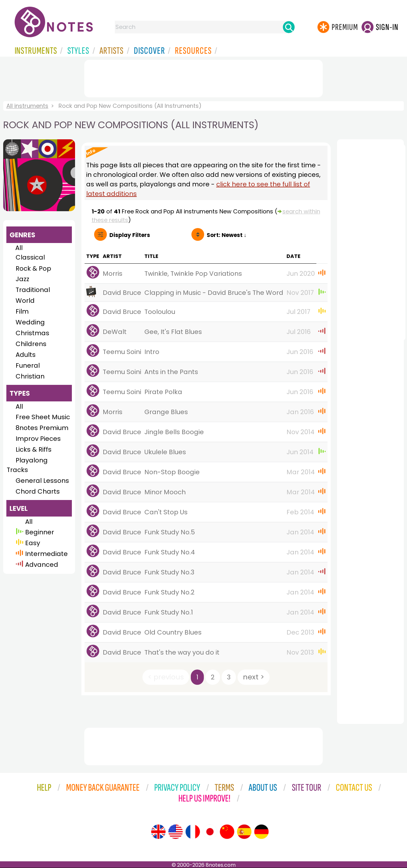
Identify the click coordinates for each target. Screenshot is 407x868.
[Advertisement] (203, 77)
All (19, 248)
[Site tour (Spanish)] (244, 832)
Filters (130, 235)
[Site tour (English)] (158, 832)
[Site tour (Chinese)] (227, 832)
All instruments (27, 106)
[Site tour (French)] (193, 832)
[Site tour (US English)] (176, 832)
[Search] (289, 27)
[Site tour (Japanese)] (210, 832)
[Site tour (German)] (261, 832)
